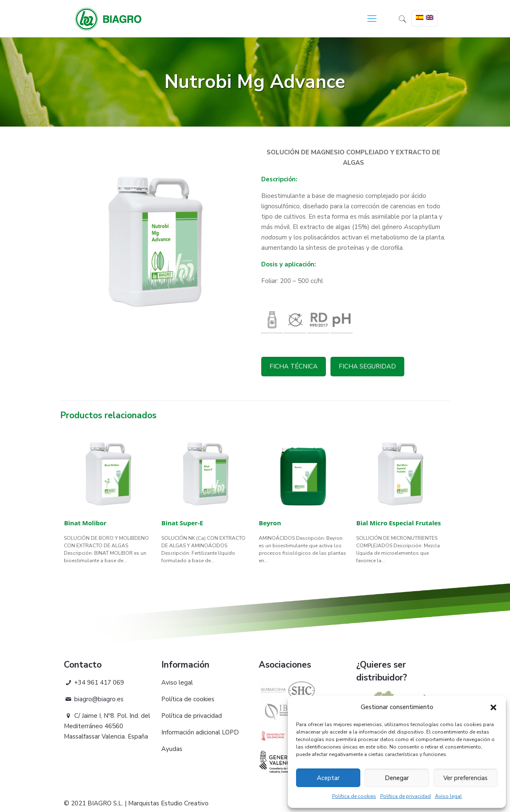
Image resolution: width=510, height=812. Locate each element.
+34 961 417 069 (94, 683)
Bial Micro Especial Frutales (398, 523)
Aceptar (328, 778)
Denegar (397, 778)
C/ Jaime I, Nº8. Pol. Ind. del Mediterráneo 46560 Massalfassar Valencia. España (107, 726)
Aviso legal (448, 796)
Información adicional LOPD (200, 732)
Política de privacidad (406, 796)
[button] (493, 707)
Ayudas (172, 749)
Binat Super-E (182, 523)
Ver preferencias (465, 778)
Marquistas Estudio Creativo (168, 803)
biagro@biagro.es (94, 699)
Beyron (270, 523)
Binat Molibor (85, 523)
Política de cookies (354, 796)
